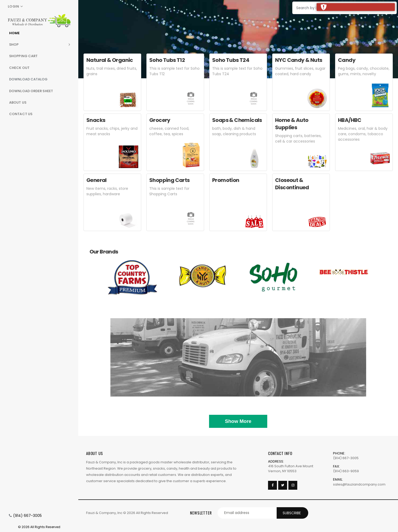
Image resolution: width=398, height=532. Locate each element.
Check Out (19, 68)
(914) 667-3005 (27, 516)
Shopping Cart (23, 56)
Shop (14, 45)
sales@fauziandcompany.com (359, 484)
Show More (238, 421)
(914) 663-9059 (346, 471)
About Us (18, 102)
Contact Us (21, 114)
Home (14, 33)
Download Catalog (28, 79)
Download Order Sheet (31, 91)
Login (13, 6)
